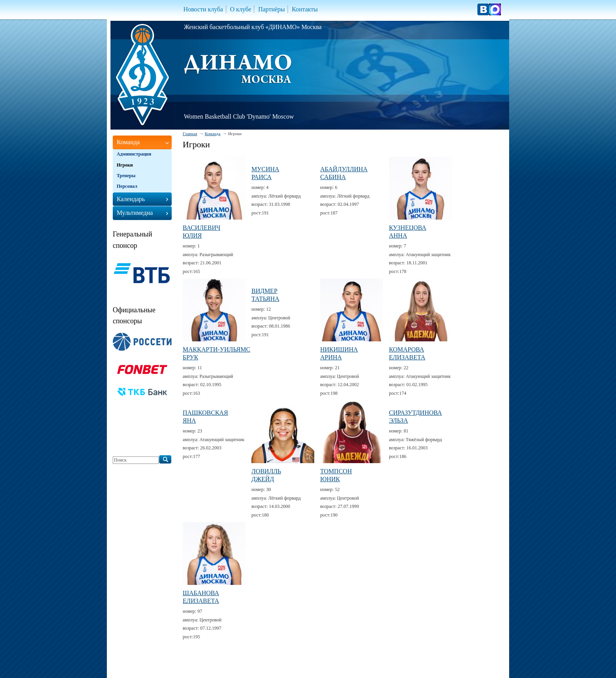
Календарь (131, 199)
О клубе (240, 9)
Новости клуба (203, 9)
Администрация (134, 154)
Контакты (305, 9)
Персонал (127, 186)
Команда (213, 134)
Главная (190, 134)
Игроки (125, 165)
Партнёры (271, 9)
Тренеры (126, 176)
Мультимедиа (135, 213)
